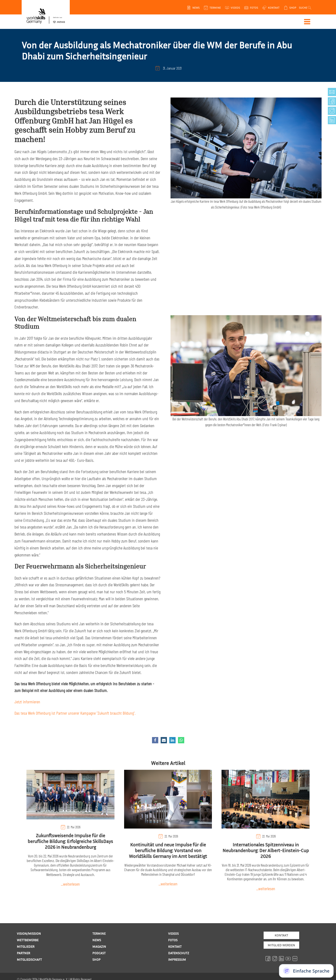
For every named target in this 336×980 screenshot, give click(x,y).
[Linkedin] (172, 740)
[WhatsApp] (181, 740)
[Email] (164, 740)
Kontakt (281, 935)
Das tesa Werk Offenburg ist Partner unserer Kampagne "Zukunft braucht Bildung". (75, 713)
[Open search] (306, 8)
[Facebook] (155, 740)
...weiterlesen (70, 884)
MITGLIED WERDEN (281, 945)
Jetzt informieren (27, 702)
